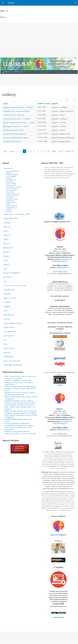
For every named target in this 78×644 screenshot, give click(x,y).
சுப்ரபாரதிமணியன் (11, 180)
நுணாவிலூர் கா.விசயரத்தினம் (14, 187)
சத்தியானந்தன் (10, 201)
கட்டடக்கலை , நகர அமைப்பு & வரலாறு (15, 285)
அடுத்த (54, 151)
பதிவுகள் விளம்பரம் (9, 327)
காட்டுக (65, 98)
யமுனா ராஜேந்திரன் (11, 176)
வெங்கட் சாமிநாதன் (11, 183)
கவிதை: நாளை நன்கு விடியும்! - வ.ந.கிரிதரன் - (17, 119)
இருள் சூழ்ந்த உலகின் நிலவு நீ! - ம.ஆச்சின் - (16, 126)
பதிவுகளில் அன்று (9, 290)
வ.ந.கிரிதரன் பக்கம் (60, 186)
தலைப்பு (6, 104)
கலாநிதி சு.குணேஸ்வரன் (13, 195)
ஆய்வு (5, 269)
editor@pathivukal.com (60, 261)
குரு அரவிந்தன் (10, 192)
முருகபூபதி (9, 178)
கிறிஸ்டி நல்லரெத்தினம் (12, 175)
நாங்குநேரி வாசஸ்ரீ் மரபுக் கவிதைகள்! (14, 134)
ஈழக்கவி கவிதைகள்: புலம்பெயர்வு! (14, 115)
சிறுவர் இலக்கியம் (9, 315)
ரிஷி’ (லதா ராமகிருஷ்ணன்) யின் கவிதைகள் (16, 138)
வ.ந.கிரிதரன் (7, 302)
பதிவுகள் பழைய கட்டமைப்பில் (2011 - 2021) (17, 214)
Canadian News (8, 357)
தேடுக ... (4, 11)
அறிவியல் (6, 264)
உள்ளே (68, 222)
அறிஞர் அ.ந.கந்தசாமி (10, 298)
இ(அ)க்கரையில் (8, 248)
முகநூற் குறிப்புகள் (9, 348)
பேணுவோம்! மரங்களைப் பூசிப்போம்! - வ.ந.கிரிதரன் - (19, 107)
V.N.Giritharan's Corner (60, 333)
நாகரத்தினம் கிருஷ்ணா (12, 199)
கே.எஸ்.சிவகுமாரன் (11, 185)
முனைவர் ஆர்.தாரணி (12, 189)
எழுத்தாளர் (55, 104)
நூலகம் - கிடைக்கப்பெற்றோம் (12, 361)
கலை (5, 281)
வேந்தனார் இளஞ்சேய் (12, 206)
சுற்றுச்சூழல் (7, 223)
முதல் (5, 151)
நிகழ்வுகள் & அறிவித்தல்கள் (12, 273)
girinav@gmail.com (66, 259)
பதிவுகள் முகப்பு (8, 168)
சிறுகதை (6, 256)
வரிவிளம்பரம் (7, 235)
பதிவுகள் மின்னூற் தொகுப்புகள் (13, 323)
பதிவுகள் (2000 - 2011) (11, 218)
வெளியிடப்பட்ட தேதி (43, 104)
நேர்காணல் (7, 244)
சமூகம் (6, 311)
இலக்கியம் (7, 252)
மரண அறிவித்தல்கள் (10, 332)
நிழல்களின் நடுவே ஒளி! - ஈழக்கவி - (14, 130)
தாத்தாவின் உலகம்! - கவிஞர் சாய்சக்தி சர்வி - (17, 111)
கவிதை (6, 260)
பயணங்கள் (7, 319)
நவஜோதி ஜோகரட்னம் (12, 208)
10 (48, 151)
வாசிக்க (60, 385)
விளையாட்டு (7, 227)
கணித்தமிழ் (7, 306)
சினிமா (6, 344)
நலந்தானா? (7, 352)
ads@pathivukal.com (63, 267)
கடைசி (61, 151)
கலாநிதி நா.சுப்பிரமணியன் (13, 194)
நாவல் (5, 340)
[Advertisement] (39, 42)
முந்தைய (12, 151)
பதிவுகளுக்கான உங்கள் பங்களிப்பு (67, 504)
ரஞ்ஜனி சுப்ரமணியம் (12, 202)
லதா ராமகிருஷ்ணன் (11, 190)
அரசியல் (6, 239)
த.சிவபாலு (9, 211)
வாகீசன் (9, 204)
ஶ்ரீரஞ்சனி (9, 209)
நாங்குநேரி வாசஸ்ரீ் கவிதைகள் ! (13, 141)
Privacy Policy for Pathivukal (12, 365)
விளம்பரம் (6, 231)
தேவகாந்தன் (10, 182)
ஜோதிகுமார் (9, 173)
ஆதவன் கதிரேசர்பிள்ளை (13, 171)
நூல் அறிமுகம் (8, 277)
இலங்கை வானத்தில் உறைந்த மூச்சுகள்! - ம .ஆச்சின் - (19, 123)
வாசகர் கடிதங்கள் (9, 336)
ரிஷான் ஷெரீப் (10, 197)
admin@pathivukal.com (65, 274)
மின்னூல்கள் (7, 294)
